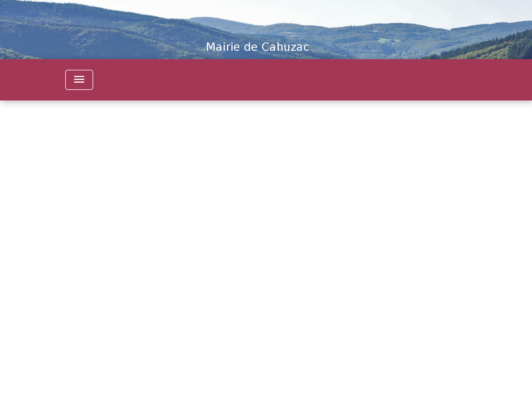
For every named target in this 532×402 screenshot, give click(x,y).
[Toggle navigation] (79, 80)
